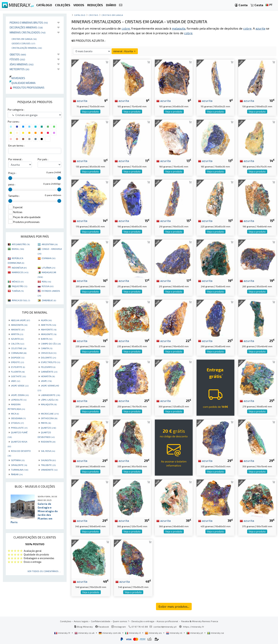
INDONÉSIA (19, 268)
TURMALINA (20, 470)
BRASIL (18, 249)
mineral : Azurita (125, 51)
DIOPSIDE (18, 357)
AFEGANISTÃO (21, 244)
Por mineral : (15, 159)
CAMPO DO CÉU (51, 344)
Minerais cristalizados (28, 32)
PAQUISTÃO (19, 286)
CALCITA (18, 344)
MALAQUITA (49, 404)
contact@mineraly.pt (165, 627)
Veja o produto (90, 112)
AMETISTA (48, 325)
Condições (66, 621)
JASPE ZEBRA (20, 395)
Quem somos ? (121, 621)
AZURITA (17, 339)
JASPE (46, 381)
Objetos (18, 54)
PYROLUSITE (19, 428)
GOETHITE (18, 376)
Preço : (12, 173)
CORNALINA (19, 353)
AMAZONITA (19, 325)
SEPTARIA (18, 460)
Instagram (119, 627)
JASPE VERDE (20, 386)
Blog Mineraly (83, 627)
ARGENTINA (50, 244)
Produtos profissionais (27, 87)
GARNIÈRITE (49, 372)
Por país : (43, 159)
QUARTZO (48, 428)
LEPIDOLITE (19, 400)
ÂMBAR (17, 474)
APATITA (17, 334)
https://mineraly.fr (194, 627)
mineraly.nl (174, 633)
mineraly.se (216, 633)
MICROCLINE (50, 414)
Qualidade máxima (23, 83)
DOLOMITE (48, 357)
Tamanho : (14, 196)
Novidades (17, 78)
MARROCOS (20, 272)
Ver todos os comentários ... (44, 571)
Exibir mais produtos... (174, 606)
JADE (16, 381)
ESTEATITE (18, 367)
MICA (15, 414)
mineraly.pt (195, 633)
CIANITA (47, 348)
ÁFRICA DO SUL (21, 300)
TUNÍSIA (18, 291)
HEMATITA (48, 376)
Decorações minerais (26, 27)
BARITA (47, 339)
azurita (80, 101)
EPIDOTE (17, 362)
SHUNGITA (48, 460)
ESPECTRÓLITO (50, 362)
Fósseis (17, 59)
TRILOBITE (48, 465)
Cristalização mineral (27, 48)
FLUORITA (18, 372)
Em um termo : (16, 146)
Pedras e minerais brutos (29, 23)
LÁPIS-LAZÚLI (50, 400)
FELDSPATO (48, 367)
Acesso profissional (168, 621)
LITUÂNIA (48, 268)
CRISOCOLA (49, 353)
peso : (12, 184)
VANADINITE (49, 470)
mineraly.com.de (110, 633)
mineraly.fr (63, 633)
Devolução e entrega (143, 621)
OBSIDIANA (18, 418)
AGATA (46, 320)
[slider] (10, 178)
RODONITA (48, 442)
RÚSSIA (48, 286)
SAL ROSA (48, 451)
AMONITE (18, 329)
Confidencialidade (101, 621)
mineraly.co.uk (85, 633)
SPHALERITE (19, 465)
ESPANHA (49, 258)
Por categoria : (16, 110)
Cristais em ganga (24, 39)
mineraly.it (133, 633)
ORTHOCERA (49, 418)
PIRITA (46, 423)
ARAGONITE (49, 334)
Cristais (93, 15)
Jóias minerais (22, 64)
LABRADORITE (50, 395)
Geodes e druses (23, 43)
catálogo (80, 15)
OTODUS (17, 423)
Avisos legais (81, 621)
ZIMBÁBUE (49, 300)
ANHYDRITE (49, 329)
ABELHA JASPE (20, 320)
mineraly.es (154, 633)
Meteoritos (19, 69)
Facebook (102, 627)
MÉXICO (18, 281)
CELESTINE (19, 348)
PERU (46, 281)
